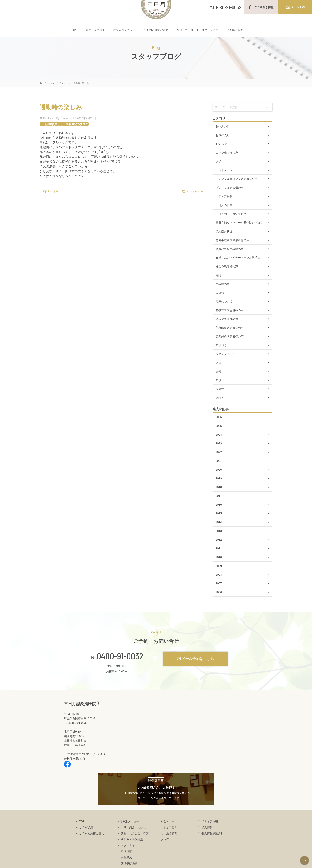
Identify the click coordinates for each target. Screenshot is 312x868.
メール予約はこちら (198, 670)
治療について (224, 313)
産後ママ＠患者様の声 (230, 322)
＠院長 (220, 410)
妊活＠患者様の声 (227, 278)
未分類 (220, 304)
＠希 (218, 383)
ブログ (165, 851)
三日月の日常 (224, 217)
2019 (219, 490)
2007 (219, 595)
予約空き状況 (224, 243)
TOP (73, 33)
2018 (219, 499)
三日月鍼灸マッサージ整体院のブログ (64, 136)
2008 (219, 586)
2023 (219, 455)
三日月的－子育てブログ (231, 226)
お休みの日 (223, 138)
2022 (219, 464)
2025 (219, 438)
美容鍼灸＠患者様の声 (230, 339)
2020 (219, 481)
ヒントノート (224, 182)
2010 (219, 569)
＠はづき (221, 357)
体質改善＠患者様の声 (230, 261)
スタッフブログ (95, 33)
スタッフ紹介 (210, 33)
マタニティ (128, 857)
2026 (219, 429)
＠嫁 (218, 375)
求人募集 (207, 839)
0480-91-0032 (120, 668)
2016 (219, 516)
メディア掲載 (224, 208)
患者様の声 (223, 296)
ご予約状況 (86, 839)
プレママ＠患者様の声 (230, 199)
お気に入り (223, 147)
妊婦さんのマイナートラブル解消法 (238, 269)
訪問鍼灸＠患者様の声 (230, 348)
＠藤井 (220, 401)
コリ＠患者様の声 (227, 164)
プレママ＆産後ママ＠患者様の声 (237, 191)
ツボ (218, 173)
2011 (219, 560)
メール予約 (298, 7)
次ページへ (191, 203)
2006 (219, 604)
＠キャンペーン (225, 366)
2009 (219, 578)
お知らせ (221, 156)
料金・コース (185, 33)
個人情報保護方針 (213, 845)
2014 (219, 534)
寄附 (218, 287)
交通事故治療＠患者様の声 (232, 252)
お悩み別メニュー (124, 33)
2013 (219, 543)
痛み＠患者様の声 (227, 331)
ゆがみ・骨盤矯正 (132, 851)
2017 (219, 508)
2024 (219, 446)
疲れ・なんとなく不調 (135, 845)
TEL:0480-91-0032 (76, 734)
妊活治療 (126, 863)
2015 (219, 525)
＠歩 (218, 392)
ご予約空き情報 (264, 7)
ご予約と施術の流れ (156, 33)
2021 (219, 473)
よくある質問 (235, 33)
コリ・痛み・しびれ (133, 839)
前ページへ (52, 203)
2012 (219, 551)
